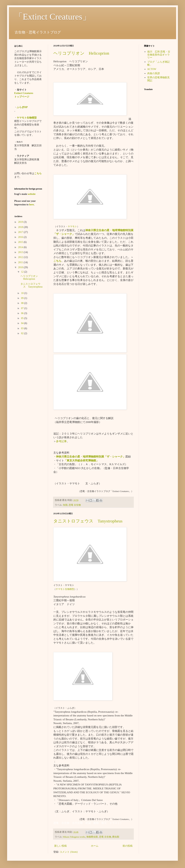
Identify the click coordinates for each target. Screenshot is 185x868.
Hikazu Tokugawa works (74, 837)
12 (23, 272)
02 (23, 333)
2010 (21, 267)
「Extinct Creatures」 (53, 17)
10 (23, 293)
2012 (21, 257)
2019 (21, 222)
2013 (21, 252)
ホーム (95, 846)
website (31, 194)
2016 (21, 237)
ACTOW (152, 69)
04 (23, 323)
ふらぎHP (22, 107)
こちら (57, 261)
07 (23, 308)
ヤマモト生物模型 (65, 589)
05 (23, 318)
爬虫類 (116, 837)
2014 (21, 247)
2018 (21, 227)
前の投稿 (128, 846)
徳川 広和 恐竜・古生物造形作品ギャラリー (159, 55)
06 (23, 313)
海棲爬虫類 (92, 837)
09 (23, 298)
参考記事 (61, 441)
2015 (21, 242)
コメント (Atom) (69, 852)
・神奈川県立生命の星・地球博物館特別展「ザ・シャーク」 (89, 457)
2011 (21, 262)
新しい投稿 (60, 846)
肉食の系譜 (154, 73)
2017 (21, 232)
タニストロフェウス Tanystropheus (88, 521)
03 (23, 328)
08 (23, 303)
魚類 (65, 505)
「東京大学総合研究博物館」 (81, 460)
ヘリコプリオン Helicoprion (81, 53)
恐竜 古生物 (75, 505)
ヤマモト (72, 226)
